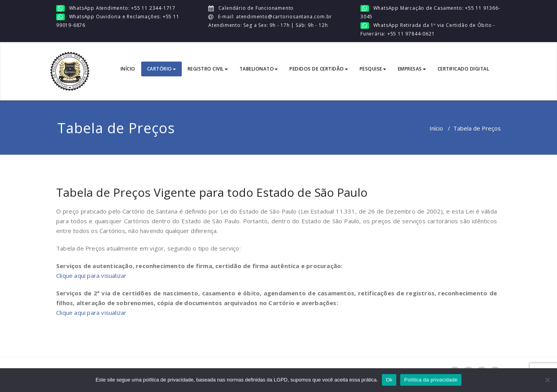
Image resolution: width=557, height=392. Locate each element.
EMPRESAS (412, 69)
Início (436, 128)
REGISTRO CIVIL (208, 69)
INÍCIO (128, 69)
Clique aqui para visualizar (91, 275)
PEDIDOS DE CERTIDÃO (319, 69)
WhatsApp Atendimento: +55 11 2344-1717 (122, 8)
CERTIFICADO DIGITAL (464, 69)
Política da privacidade (431, 380)
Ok (389, 380)
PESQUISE (373, 69)
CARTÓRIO (161, 69)
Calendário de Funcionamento (255, 8)
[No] (547, 380)
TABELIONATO (259, 69)
